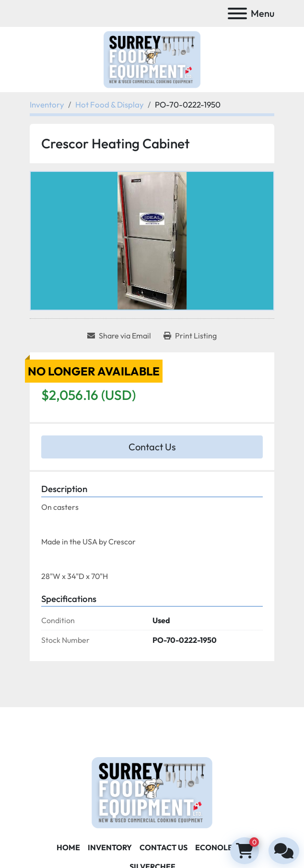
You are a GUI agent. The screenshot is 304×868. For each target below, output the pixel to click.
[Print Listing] (190, 336)
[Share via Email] (119, 336)
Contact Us (152, 447)
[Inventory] (47, 104)
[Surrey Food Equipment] (152, 792)
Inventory (110, 847)
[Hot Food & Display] (110, 104)
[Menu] (237, 13)
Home (68, 847)
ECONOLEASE (221, 847)
